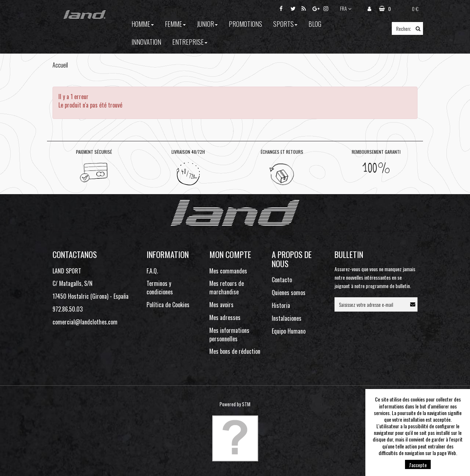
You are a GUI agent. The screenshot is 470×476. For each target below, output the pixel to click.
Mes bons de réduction (235, 351)
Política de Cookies (168, 305)
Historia (281, 305)
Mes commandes (228, 271)
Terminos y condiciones (160, 288)
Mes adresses (225, 317)
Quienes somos (289, 292)
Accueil (60, 65)
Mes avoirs (221, 305)
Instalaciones (287, 318)
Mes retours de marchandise (227, 288)
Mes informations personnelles (229, 335)
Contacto (282, 280)
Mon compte (230, 254)
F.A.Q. (152, 271)
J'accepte (418, 465)
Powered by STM (235, 404)
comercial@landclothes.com (85, 322)
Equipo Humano (289, 331)
